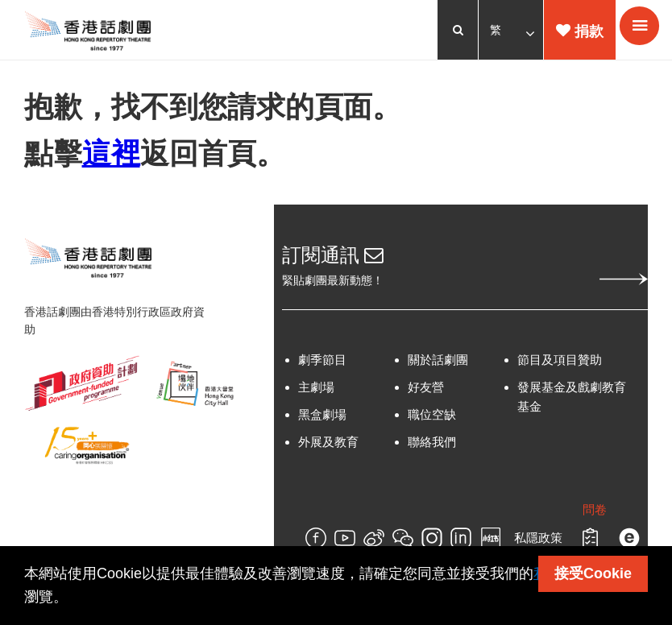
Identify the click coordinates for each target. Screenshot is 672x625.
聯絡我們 (432, 443)
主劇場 (316, 389)
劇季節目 (322, 361)
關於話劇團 (438, 361)
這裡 (111, 154)
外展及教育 (328, 443)
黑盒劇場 (322, 416)
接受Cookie (593, 573)
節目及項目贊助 (560, 361)
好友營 (426, 389)
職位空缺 (432, 416)
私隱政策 (538, 539)
